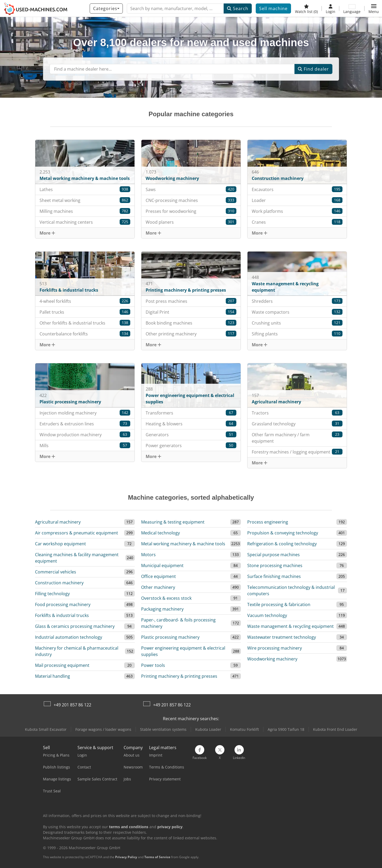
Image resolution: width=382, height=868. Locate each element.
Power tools (153, 665)
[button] (374, 8)
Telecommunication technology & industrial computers (291, 590)
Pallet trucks (85, 312)
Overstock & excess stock (166, 598)
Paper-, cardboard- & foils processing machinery (178, 623)
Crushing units (297, 323)
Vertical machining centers (85, 222)
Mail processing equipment (62, 665)
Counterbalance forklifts (85, 334)
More (47, 233)
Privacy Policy (126, 857)
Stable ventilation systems (163, 729)
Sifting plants (297, 334)
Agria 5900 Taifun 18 (286, 729)
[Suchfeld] (172, 69)
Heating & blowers (191, 424)
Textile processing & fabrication (279, 604)
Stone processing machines (275, 565)
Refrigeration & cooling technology (282, 544)
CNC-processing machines (191, 200)
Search (238, 8)
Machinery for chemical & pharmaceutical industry (77, 651)
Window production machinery (85, 435)
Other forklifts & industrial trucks (85, 323)
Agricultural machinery (58, 522)
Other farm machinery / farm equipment (297, 438)
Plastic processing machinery (170, 637)
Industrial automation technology (69, 637)
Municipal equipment (162, 565)
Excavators (297, 189)
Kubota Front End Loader (335, 729)
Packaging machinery (162, 609)
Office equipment (159, 576)
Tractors (297, 413)
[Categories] (106, 8)
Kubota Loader (208, 729)
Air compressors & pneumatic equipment (77, 533)
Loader (297, 200)
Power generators (191, 445)
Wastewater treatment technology (282, 637)
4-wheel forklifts (85, 301)
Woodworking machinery (272, 659)
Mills (85, 445)
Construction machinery (59, 583)
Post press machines (191, 301)
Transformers (191, 413)
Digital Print (191, 312)
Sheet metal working (85, 200)
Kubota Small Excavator (46, 729)
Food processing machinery (63, 604)
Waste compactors (297, 312)
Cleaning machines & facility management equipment (77, 558)
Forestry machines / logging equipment (297, 452)
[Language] (352, 8)
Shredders (297, 301)
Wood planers (191, 222)
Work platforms (297, 211)
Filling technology (52, 594)
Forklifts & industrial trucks (62, 615)
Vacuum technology (267, 615)
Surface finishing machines (274, 576)
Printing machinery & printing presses (179, 676)
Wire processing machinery (275, 648)
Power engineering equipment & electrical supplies (183, 651)
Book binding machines (191, 323)
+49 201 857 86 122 (72, 705)
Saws (191, 189)
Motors (148, 555)
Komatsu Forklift (244, 729)
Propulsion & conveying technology (283, 533)
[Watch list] (306, 8)
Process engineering (268, 522)
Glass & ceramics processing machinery (75, 626)
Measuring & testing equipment (173, 522)
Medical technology (160, 533)
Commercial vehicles (56, 572)
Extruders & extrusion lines (85, 424)
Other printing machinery (191, 334)
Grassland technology (297, 424)
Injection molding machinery (85, 413)
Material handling (53, 676)
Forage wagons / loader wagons (103, 729)
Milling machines (85, 211)
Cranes (297, 222)
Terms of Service (157, 857)
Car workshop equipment (60, 544)
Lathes (85, 189)
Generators (191, 435)
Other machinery (158, 587)
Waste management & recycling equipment (290, 626)
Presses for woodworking (191, 211)
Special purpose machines (274, 555)
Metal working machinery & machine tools (183, 544)
